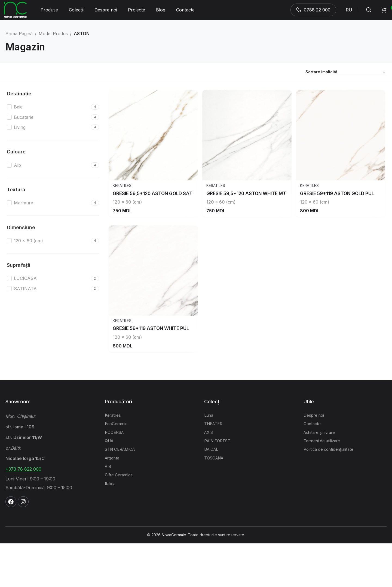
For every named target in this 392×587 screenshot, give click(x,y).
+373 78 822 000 (23, 513)
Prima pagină (19, 38)
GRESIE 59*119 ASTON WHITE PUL (154, 372)
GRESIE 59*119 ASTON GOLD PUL (340, 217)
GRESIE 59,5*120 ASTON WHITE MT (249, 217)
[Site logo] (16, 12)
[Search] (369, 12)
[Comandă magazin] (346, 77)
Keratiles (122, 209)
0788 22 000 (313, 12)
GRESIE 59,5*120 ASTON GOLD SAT (155, 217)
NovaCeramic (174, 578)
